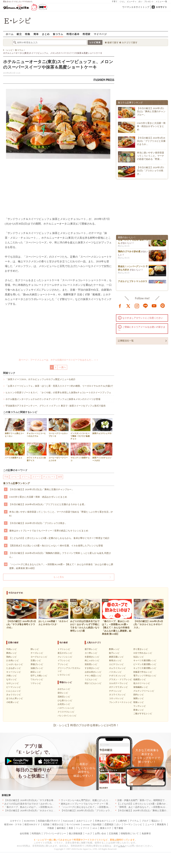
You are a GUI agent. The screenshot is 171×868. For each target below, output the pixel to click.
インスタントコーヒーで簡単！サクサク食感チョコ (81, 429)
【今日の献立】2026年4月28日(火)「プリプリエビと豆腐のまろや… (151, 141)
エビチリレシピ (116, 664)
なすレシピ (11, 679)
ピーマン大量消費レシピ (145, 664)
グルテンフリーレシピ (144, 691)
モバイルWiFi (73, 824)
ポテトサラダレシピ (118, 687)
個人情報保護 (76, 833)
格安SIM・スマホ (13, 824)
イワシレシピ (64, 660)
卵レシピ (35, 649)
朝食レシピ (139, 702)
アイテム (134, 821)
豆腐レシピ (36, 660)
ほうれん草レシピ (15, 698)
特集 (28, 34)
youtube (154, 306)
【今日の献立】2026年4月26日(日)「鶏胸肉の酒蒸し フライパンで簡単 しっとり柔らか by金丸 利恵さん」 (60, 555)
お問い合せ (100, 833)
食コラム (58, 34)
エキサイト (161, 7)
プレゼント (149, 1)
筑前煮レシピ (91, 664)
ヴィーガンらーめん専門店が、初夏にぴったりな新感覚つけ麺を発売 (96, 800)
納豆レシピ (36, 672)
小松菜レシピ (12, 702)
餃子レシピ (114, 653)
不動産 (51, 828)
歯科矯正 (61, 828)
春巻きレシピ (115, 660)
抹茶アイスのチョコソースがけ (102, 452)
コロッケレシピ (116, 698)
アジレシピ (63, 664)
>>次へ (62, 367)
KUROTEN (29, 821)
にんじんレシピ (14, 691)
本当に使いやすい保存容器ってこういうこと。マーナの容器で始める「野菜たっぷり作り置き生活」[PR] (61, 514)
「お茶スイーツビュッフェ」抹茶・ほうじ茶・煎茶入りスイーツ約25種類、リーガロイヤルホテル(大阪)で (59, 386)
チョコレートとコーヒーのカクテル (37, 428)
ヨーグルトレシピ (39, 657)
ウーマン (128, 824)
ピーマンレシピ (14, 687)
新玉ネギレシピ (65, 653)
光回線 (46, 824)
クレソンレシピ (65, 657)
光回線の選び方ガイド (49, 821)
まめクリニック (84, 821)
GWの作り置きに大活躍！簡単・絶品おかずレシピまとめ (38, 497)
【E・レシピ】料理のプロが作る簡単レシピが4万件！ (86, 725)
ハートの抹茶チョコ (15, 451)
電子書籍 (119, 828)
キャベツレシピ (14, 672)
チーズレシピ (37, 653)
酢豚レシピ (114, 649)
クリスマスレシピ (66, 712)
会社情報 (24, 833)
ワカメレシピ (37, 679)
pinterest (163, 306)
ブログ (145, 821)
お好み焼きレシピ (93, 672)
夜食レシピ (139, 710)
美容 (71, 828)
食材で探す (113, 43)
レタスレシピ (64, 675)
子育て (115, 1)
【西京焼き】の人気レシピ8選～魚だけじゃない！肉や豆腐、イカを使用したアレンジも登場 (56, 546)
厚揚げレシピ (37, 664)
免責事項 (146, 833)
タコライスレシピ (117, 695)
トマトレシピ (64, 649)
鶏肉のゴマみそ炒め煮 (129, 253)
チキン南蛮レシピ (93, 676)
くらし (122, 1)
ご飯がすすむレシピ (143, 714)
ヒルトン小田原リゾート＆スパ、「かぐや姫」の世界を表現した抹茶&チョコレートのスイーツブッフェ (58, 393)
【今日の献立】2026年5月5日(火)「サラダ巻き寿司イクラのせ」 (37, 800)
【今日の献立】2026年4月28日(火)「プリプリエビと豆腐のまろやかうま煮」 (48, 504)
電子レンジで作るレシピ (145, 676)
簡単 (36, 34)
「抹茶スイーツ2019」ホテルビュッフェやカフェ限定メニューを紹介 (41, 379)
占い (140, 1)
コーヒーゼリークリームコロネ (59, 452)
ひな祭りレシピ (65, 700)
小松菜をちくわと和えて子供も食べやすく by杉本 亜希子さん (133, 241)
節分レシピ (63, 693)
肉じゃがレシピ (92, 660)
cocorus (86, 824)
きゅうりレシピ (14, 695)
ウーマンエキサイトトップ (136, 7)
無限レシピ (139, 698)
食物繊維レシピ (141, 687)
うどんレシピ (91, 679)
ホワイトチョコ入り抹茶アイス (37, 452)
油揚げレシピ (37, 668)
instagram (137, 306)
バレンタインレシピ (67, 716)
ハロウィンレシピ (66, 708)
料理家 (87, 34)
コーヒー (15, 477)
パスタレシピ (115, 672)
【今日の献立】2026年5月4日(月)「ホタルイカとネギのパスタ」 (37, 811)
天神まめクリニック (105, 821)
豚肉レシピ (11, 653)
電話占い (156, 821)
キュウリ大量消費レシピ (145, 668)
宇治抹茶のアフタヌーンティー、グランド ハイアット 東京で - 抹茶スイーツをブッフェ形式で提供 (56, 406)
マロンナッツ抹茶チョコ (81, 452)
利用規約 (36, 833)
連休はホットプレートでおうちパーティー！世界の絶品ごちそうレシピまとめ (49, 531)
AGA (95, 828)
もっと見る (59, 577)
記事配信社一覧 (126, 341)
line (145, 306)
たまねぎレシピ (14, 668)
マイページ (100, 34)
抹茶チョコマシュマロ (102, 426)
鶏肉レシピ (11, 657)
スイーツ (36, 477)
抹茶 (60, 477)
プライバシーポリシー (55, 833)
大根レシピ (11, 676)
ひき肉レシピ (12, 660)
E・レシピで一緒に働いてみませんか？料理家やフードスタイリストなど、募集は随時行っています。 (85, 840)
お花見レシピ (64, 704)
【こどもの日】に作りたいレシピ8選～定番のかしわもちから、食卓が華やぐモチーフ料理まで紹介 (59, 538)
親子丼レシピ (91, 649)
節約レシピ (139, 695)
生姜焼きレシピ (92, 657)
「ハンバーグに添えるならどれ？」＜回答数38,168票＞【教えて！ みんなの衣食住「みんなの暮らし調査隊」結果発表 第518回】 (61, 566)
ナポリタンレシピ (117, 676)
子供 (6, 477)
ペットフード (83, 828)
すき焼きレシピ (92, 668)
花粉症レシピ (64, 697)
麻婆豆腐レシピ (116, 657)
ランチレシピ (140, 706)
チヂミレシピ (115, 691)
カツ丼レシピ (91, 653)
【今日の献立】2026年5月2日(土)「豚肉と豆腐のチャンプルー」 (42, 489)
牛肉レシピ (11, 649)
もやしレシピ (12, 683)
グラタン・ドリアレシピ (120, 679)
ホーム (10, 34)
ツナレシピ (36, 683)
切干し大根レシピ (39, 676)
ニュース (150, 824)
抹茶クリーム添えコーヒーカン (15, 428)
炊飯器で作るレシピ (143, 672)
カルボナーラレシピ (118, 683)
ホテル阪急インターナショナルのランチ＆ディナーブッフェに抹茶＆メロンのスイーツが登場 (53, 399)
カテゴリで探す (130, 43)
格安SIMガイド (32, 824)
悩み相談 (97, 824)
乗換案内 (161, 824)
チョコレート (49, 477)
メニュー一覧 (161, 1)
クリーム (26, 477)
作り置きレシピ (141, 649)
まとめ (46, 34)
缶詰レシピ (139, 657)
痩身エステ (106, 828)
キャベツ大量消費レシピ (145, 660)
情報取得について (130, 833)
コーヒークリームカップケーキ (59, 428)
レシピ (139, 824)
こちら (121, 846)
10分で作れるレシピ (143, 653)
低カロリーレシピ (142, 683)
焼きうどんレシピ (93, 683)
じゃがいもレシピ (15, 664)
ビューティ (132, 1)
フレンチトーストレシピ (120, 702)
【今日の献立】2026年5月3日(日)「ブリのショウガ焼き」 (38, 523)
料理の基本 (73, 34)
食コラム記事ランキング (16, 483)
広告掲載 (113, 833)
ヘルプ (89, 833)
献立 (19, 34)
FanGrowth (68, 821)
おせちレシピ (64, 689)
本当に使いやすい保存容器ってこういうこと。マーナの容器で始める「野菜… (151, 156)
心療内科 (122, 821)
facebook (120, 306)
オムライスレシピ (117, 668)
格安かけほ (58, 824)
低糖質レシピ (140, 679)
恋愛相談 (109, 824)
